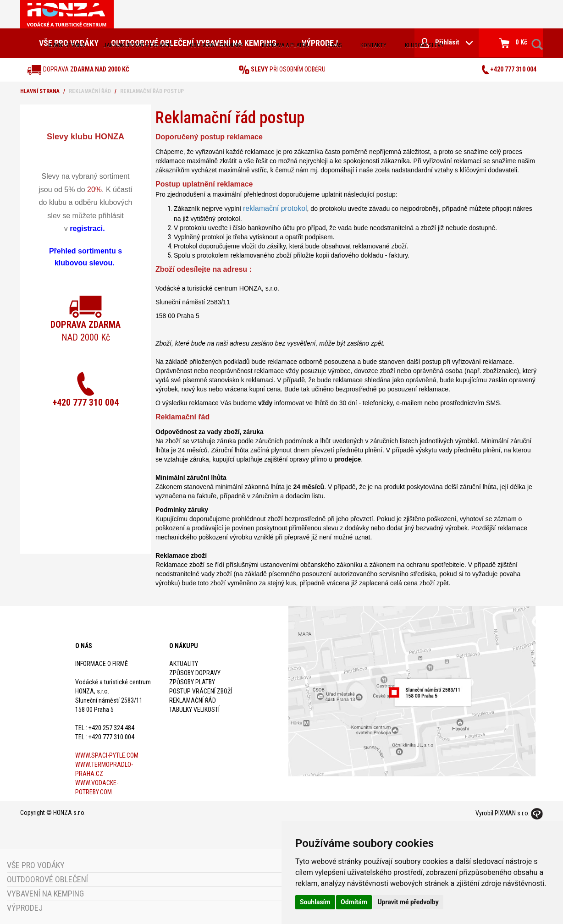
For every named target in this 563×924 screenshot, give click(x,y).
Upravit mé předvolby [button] (408, 902)
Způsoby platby (192, 682)
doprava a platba (285, 45)
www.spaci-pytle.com (107, 755)
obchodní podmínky (217, 45)
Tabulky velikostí (194, 709)
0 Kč (513, 43)
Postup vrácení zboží (201, 691)
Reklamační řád (193, 700)
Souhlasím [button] (315, 902)
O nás (334, 45)
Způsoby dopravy (195, 673)
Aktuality (184, 664)
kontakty (373, 45)
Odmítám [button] (354, 902)
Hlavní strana (66, 45)
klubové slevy (424, 45)
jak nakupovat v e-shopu (137, 45)
